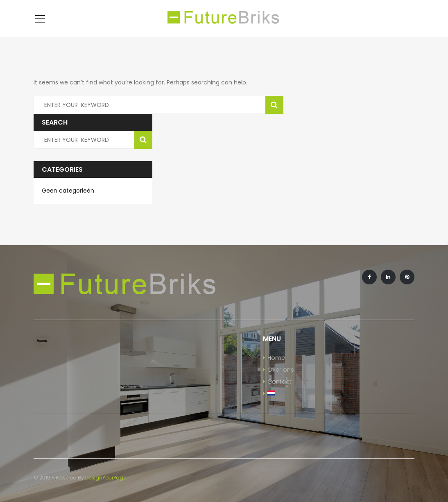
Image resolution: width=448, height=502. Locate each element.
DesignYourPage (106, 478)
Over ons (281, 370)
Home (276, 358)
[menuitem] (306, 394)
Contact (279, 382)
